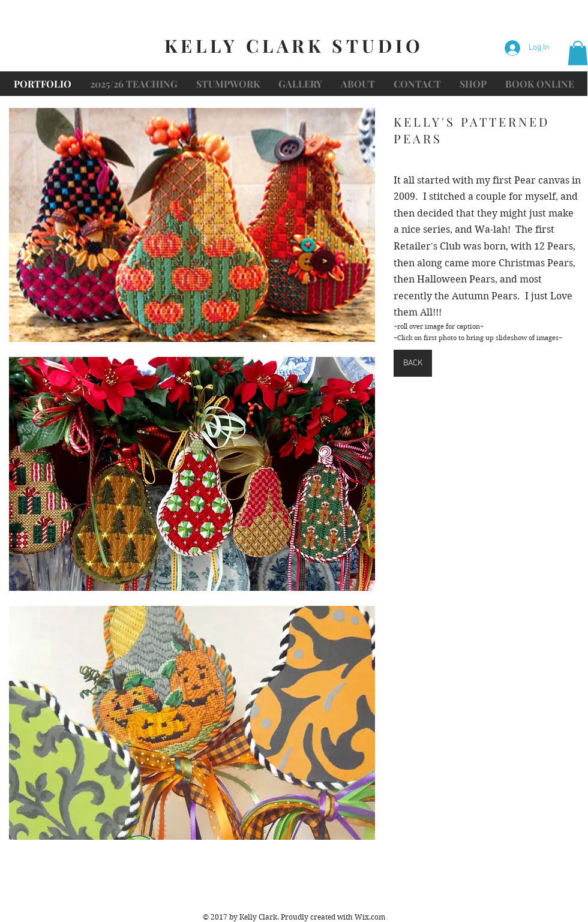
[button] (578, 53)
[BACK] (413, 363)
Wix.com (370, 917)
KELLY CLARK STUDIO (294, 46)
